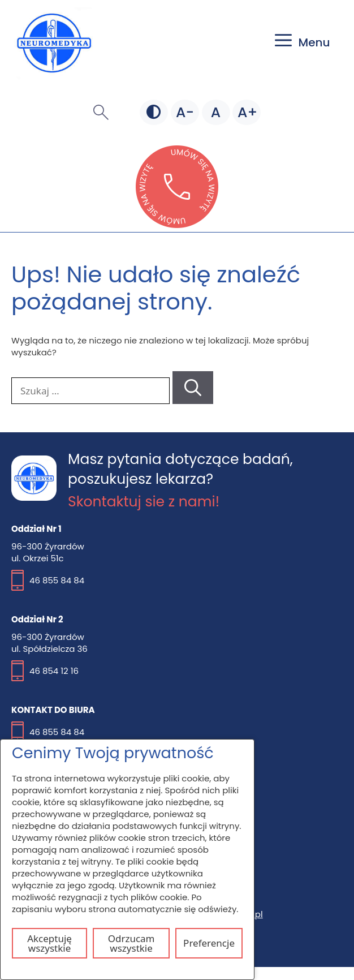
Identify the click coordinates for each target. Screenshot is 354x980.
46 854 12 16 (54, 671)
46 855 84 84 (57, 580)
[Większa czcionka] (247, 113)
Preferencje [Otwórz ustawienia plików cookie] (209, 943)
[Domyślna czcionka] (216, 113)
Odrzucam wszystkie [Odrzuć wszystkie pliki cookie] (131, 943)
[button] (101, 112)
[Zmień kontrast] (154, 113)
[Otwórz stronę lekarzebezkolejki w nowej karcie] (177, 225)
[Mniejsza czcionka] (185, 113)
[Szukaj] (193, 388)
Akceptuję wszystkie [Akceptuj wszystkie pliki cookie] (49, 943)
